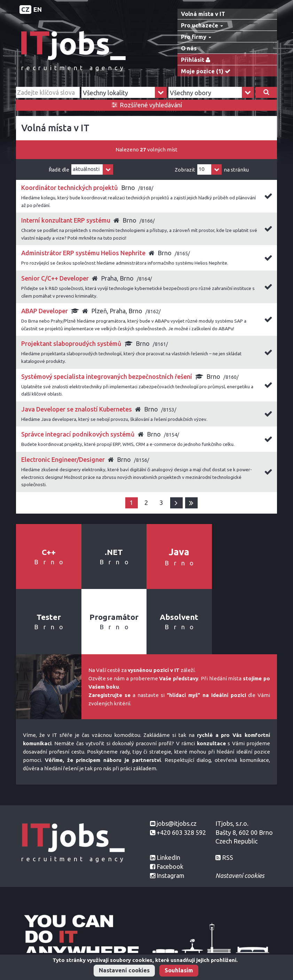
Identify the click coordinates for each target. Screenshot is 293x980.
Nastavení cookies (124, 970)
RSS (228, 857)
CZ (25, 9)
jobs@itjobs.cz (177, 823)
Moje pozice (207, 71)
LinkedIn (168, 857)
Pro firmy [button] (196, 37)
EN (38, 9)
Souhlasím (179, 970)
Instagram (171, 875)
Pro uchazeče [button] (202, 25)
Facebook (170, 866)
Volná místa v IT (203, 14)
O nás (189, 48)
